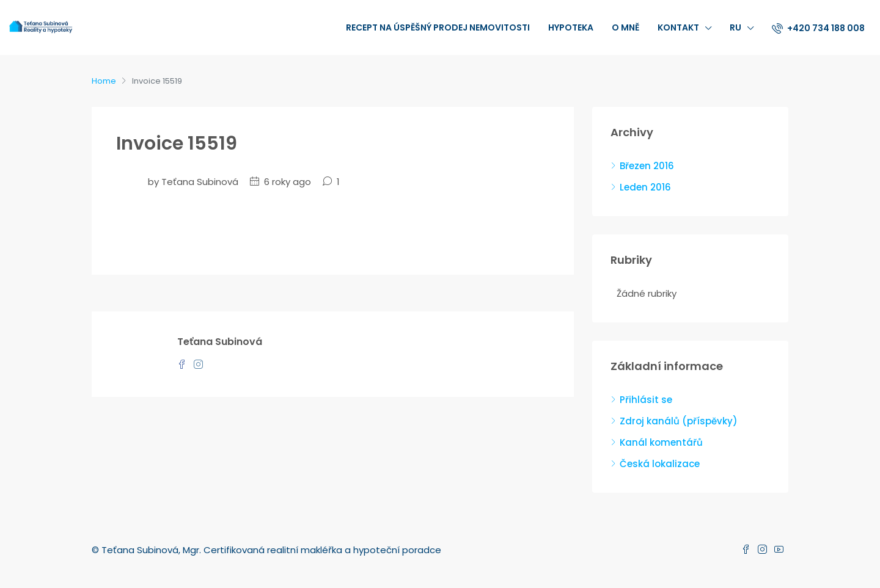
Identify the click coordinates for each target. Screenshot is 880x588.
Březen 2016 (647, 166)
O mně (625, 27)
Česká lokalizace (660, 464)
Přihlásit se (646, 400)
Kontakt (678, 27)
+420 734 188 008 (818, 28)
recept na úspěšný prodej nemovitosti (438, 27)
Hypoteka (571, 27)
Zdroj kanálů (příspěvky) (679, 421)
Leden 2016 (645, 187)
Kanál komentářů (661, 442)
